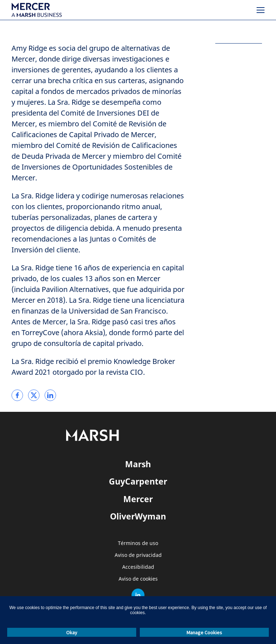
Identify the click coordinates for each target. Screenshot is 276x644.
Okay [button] (72, 632)
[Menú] (261, 10)
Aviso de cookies (138, 579)
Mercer (138, 499)
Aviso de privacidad (138, 555)
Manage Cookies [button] (204, 632)
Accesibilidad (138, 567)
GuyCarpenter (138, 481)
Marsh (138, 464)
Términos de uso (138, 543)
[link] (17, 395)
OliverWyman (138, 516)
